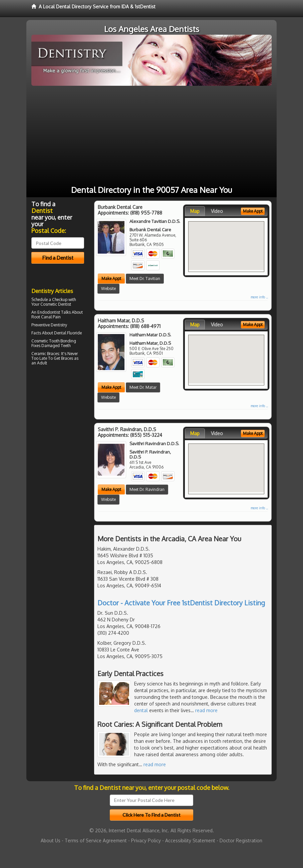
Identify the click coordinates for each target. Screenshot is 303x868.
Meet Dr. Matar (143, 387)
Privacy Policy (146, 840)
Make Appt (111, 278)
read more (206, 710)
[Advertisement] (151, 136)
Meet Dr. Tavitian (145, 278)
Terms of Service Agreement (96, 840)
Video (217, 211)
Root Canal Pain (46, 317)
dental (141, 710)
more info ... (259, 297)
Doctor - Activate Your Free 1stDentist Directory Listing (181, 603)
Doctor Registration (241, 840)
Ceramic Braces (45, 354)
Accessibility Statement (190, 840)
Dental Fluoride (68, 333)
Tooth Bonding (63, 341)
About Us (51, 840)
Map (195, 211)
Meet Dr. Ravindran (147, 489)
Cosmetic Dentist (56, 304)
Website (108, 288)
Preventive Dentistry (49, 325)
